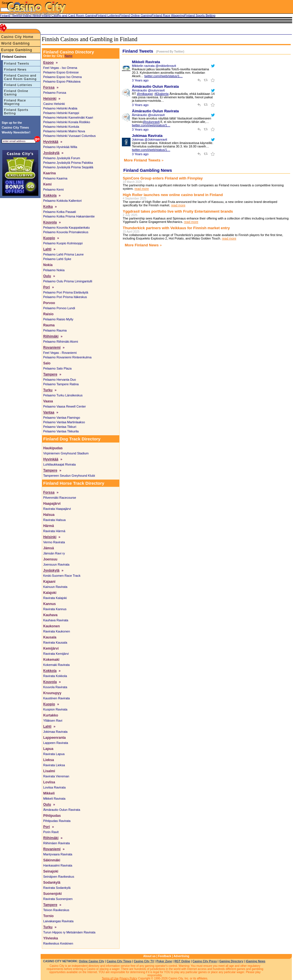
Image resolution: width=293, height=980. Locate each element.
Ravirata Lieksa (54, 765)
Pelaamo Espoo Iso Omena (63, 77)
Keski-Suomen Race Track (62, 576)
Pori (46, 287)
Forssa (49, 87)
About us (150, 956)
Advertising (181, 956)
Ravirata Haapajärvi (57, 509)
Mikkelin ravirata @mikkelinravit (154, 66)
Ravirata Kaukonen (57, 631)
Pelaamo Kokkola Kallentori (63, 201)
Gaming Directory (231, 961)
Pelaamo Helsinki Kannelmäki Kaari (68, 117)
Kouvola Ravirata (55, 687)
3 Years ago (140, 80)
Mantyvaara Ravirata (58, 854)
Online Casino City (91, 961)
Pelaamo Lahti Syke (57, 259)
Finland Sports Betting (16, 111)
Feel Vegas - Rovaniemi (60, 353)
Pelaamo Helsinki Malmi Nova (64, 131)
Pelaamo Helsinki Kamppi (61, 113)
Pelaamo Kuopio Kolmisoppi (63, 243)
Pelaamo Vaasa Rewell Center (65, 406)
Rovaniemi (52, 348)
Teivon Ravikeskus (56, 910)
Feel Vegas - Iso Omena (60, 68)
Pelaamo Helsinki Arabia (60, 108)
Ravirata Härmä (54, 531)
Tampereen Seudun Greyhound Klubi (69, 476)
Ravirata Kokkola (55, 676)
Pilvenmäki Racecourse (60, 498)
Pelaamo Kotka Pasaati (60, 212)
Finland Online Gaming (16, 93)
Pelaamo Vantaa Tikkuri (60, 427)
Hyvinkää (51, 142)
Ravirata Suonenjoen (58, 899)
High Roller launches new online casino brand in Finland (173, 195)
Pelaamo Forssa (55, 93)
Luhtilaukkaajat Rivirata (60, 464)
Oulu (47, 276)
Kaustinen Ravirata (57, 698)
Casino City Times (119, 961)
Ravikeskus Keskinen (58, 943)
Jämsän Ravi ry (54, 553)
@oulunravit (151, 122)
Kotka (48, 207)
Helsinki (50, 99)
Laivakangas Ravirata (58, 921)
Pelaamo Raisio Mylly (58, 319)
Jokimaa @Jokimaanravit (150, 139)
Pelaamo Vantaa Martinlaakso (64, 422)
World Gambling (15, 43)
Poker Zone (164, 961)
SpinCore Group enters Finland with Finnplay (163, 178)
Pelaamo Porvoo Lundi (59, 308)
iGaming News (255, 961)
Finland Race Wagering (15, 102)
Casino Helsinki (54, 104)
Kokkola (50, 195)
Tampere (50, 374)
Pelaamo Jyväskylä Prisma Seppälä (68, 167)
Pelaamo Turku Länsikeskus (63, 395)
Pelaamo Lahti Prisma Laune (63, 254)
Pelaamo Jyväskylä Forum (62, 158)
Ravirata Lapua (54, 754)
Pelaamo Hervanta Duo (60, 380)
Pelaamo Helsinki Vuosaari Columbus (70, 136)
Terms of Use (110, 978)
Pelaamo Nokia (54, 270)
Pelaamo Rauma (55, 330)
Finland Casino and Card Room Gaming (20, 77)
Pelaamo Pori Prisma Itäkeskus (65, 297)
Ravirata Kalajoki (55, 598)
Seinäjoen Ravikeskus (59, 877)
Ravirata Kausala (55, 642)
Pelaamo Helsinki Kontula (61, 127)
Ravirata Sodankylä (57, 888)
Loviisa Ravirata (54, 787)
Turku (48, 390)
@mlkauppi (145, 94)
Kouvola (50, 222)
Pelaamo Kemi (54, 189)
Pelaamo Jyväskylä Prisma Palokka (68, 163)
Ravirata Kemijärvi (56, 654)
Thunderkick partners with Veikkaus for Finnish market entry (176, 228)
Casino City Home (17, 37)
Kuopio (49, 238)
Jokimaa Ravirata (55, 732)
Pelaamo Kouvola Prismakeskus (66, 232)
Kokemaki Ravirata (56, 665)
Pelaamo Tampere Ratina (61, 384)
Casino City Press (205, 961)
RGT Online (182, 961)
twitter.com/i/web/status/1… (163, 76)
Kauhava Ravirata (56, 620)
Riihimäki (51, 336)
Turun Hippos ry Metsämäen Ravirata (69, 932)
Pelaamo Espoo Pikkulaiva (62, 81)
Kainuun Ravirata (55, 587)
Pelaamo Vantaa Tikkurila (61, 431)
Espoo (48, 63)
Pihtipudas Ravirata (57, 821)
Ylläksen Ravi (53, 720)
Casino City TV (144, 961)
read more (142, 189)
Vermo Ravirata (54, 542)
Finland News (15, 69)
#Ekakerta (162, 94)
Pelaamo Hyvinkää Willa (60, 147)
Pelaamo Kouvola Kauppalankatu (67, 227)
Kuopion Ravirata (55, 709)
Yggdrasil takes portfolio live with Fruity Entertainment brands (178, 211)
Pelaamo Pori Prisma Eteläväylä (66, 292)
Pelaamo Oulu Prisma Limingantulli (68, 281)
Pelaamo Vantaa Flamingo (62, 418)
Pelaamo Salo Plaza (57, 368)
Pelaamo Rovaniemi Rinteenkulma (67, 357)
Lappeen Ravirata (56, 743)
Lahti (47, 249)
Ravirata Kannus (55, 609)
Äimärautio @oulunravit (148, 90)
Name (69, 56)
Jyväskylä (51, 153)
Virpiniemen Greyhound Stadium (66, 453)
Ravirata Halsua (54, 520)
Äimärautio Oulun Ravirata (62, 810)
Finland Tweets (17, 63)
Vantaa (49, 412)
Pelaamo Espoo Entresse (61, 72)
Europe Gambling (17, 50)
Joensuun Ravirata (56, 564)
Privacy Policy (128, 978)
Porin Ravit (51, 832)
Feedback (165, 956)
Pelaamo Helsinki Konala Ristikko (67, 122)
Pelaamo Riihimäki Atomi (61, 342)
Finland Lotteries (18, 85)
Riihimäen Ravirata (57, 843)
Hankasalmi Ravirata (58, 865)
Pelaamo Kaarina (55, 178)
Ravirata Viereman (56, 776)
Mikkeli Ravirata (54, 799)
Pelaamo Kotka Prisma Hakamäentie (69, 216)
